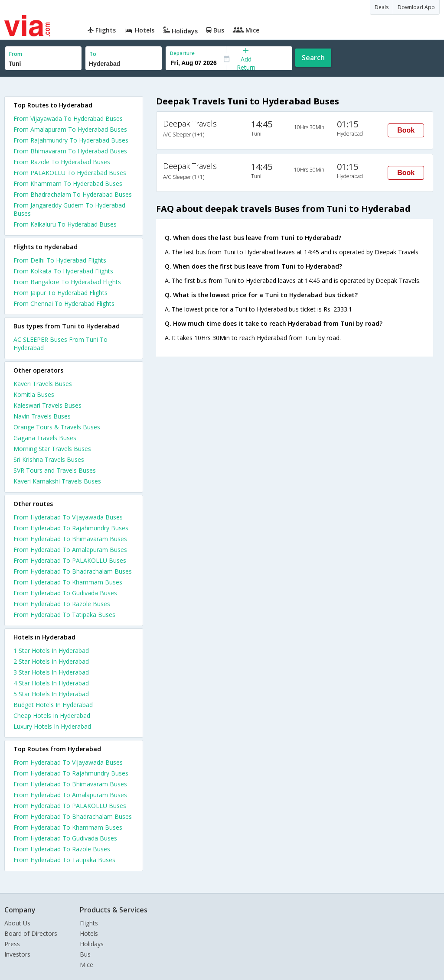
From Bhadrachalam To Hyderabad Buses (73, 194)
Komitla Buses (34, 394)
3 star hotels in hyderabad (51, 672)
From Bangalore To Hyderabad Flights (67, 282)
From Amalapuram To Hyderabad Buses (70, 129)
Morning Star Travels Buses (52, 449)
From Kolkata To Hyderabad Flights (63, 271)
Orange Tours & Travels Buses (57, 427)
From (16, 54)
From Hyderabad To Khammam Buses (68, 582)
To (93, 54)
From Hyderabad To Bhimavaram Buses (70, 539)
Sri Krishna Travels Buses (49, 459)
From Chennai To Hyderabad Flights (64, 303)
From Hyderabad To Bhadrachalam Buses (73, 571)
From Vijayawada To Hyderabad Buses (68, 118)
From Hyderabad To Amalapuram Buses (70, 550)
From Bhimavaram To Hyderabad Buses (70, 151)
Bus (85, 954)
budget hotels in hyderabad (53, 705)
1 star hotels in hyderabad (51, 651)
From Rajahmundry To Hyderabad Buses (71, 140)
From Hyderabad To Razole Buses (62, 604)
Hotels (89, 933)
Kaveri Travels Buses (43, 384)
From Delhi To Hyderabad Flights (60, 260)
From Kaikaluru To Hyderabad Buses (65, 224)
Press (12, 944)
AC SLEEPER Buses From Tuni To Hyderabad (60, 344)
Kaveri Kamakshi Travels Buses (57, 481)
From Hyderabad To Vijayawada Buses (68, 517)
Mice (87, 965)
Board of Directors (31, 933)
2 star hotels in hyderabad (51, 661)
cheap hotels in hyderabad (52, 716)
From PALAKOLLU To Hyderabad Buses (70, 173)
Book (406, 130)
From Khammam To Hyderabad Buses (68, 183)
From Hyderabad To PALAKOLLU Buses (70, 560)
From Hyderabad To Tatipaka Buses (64, 615)
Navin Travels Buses (42, 416)
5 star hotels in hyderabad (51, 694)
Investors (17, 954)
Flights (89, 923)
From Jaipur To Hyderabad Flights (60, 293)
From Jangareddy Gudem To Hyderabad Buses (69, 209)
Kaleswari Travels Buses (47, 405)
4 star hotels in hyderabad (51, 683)
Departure (182, 53)
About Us (17, 923)
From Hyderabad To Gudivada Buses (65, 593)
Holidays (92, 944)
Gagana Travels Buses (45, 438)
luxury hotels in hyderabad (52, 726)
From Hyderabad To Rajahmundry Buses (71, 528)
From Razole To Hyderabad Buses (62, 162)
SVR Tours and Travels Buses (55, 470)
